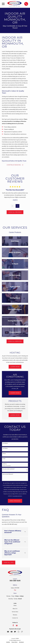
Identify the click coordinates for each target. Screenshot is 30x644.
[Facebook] (13, 625)
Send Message (15, 501)
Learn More (15, 367)
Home (15, 605)
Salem (15, 389)
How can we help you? (8, 474)
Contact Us (15, 618)
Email (4, 459)
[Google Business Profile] (17, 625)
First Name (5, 443)
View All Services (15, 341)
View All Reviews (15, 212)
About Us (15, 609)
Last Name (5, 448)
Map (15, 590)
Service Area (15, 612)
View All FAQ (9, 563)
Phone (4, 454)
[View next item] (17, 206)
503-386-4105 (15, 581)
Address (5, 464)
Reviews (15, 615)
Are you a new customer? (9, 469)
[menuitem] (8, 642)
